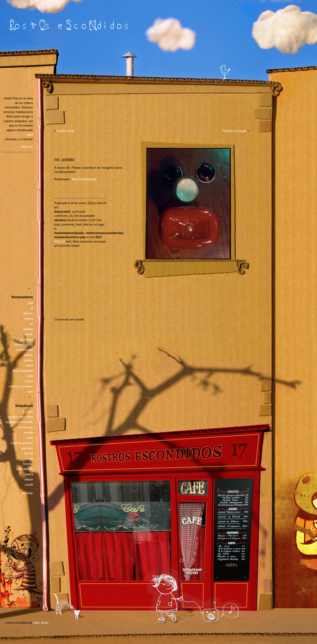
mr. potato (64, 159)
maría (29, 474)
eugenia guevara (22, 443)
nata (30, 376)
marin (29, 365)
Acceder (27, 493)
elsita (29, 438)
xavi (30, 392)
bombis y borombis (20, 417)
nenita (29, 381)
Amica (29, 319)
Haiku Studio (41, 623)
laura (30, 459)
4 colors (28, 412)
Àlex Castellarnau (84, 179)
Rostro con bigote (235, 131)
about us (27, 147)
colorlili (28, 334)
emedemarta (24, 350)
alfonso (28, 313)
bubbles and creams (19, 422)
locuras (28, 464)
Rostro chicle (66, 131)
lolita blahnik (25, 469)
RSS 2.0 (60, 242)
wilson (29, 479)
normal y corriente (21, 386)
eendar (28, 432)
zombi (29, 485)
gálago (28, 360)
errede (29, 355)
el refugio (27, 339)
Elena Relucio (24, 345)
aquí (30, 134)
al (32, 308)
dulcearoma (25, 427)
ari (31, 324)
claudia (28, 329)
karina (29, 453)
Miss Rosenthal (23, 371)
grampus (27, 448)
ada (30, 303)
